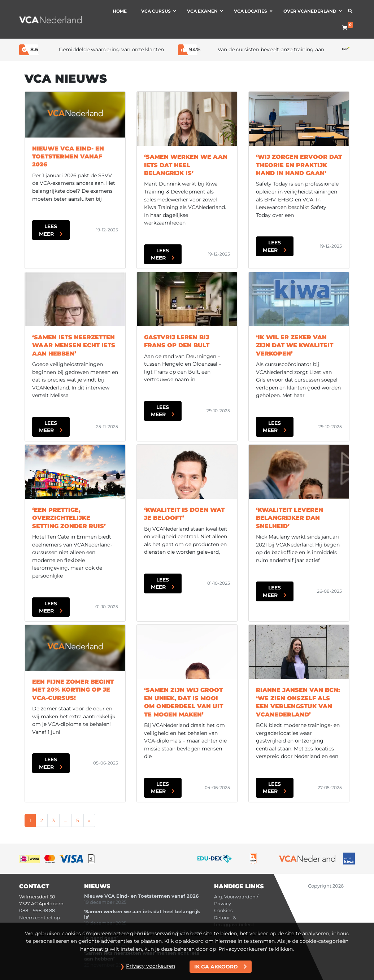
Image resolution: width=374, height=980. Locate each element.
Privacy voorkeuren (151, 966)
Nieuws (97, 886)
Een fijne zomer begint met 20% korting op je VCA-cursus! (73, 690)
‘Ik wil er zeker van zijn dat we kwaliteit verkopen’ (295, 345)
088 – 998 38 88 (37, 911)
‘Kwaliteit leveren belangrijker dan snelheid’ (290, 518)
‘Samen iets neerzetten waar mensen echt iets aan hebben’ (74, 345)
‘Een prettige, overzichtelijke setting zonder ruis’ (69, 518)
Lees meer (48, 230)
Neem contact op (40, 918)
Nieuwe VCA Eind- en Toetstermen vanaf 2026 (68, 157)
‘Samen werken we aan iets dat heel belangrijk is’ (186, 165)
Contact (34, 886)
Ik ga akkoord (216, 967)
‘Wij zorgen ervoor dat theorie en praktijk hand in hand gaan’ (299, 165)
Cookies (223, 911)
